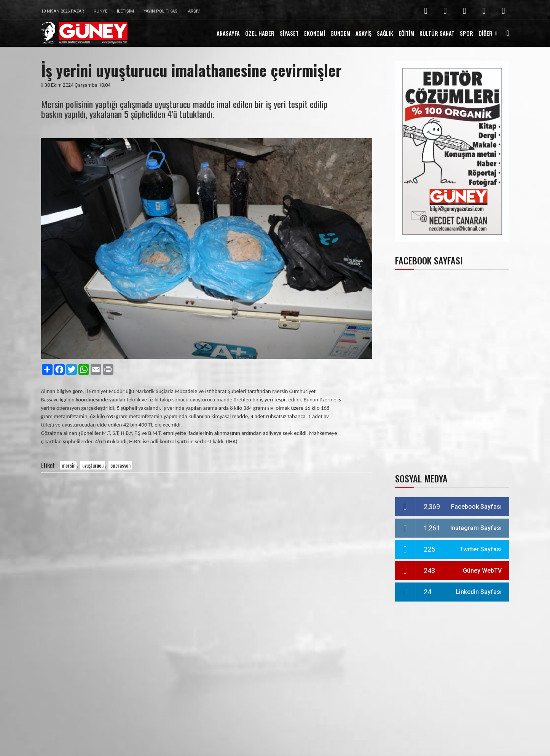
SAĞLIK (385, 33)
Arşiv (194, 11)
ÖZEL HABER (260, 33)
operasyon (120, 465)
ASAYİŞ (363, 33)
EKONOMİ (315, 33)
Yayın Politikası (161, 11)
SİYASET (289, 33)
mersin (69, 465)
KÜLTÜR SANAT (437, 33)
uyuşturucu (93, 465)
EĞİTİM (406, 33)
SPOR (466, 33)
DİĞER (485, 33)
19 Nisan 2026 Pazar (63, 11)
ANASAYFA (228, 33)
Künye (100, 11)
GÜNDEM (340, 33)
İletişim (125, 11)
